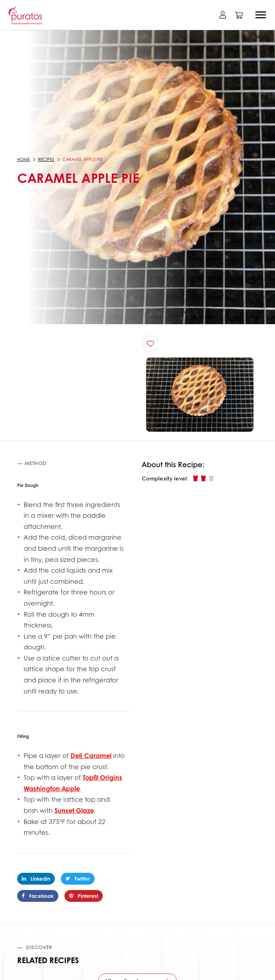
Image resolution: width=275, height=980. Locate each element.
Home (23, 159)
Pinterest (84, 896)
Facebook (38, 896)
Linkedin (36, 879)
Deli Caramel (91, 756)
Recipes (46, 159)
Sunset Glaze (74, 810)
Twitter (78, 879)
